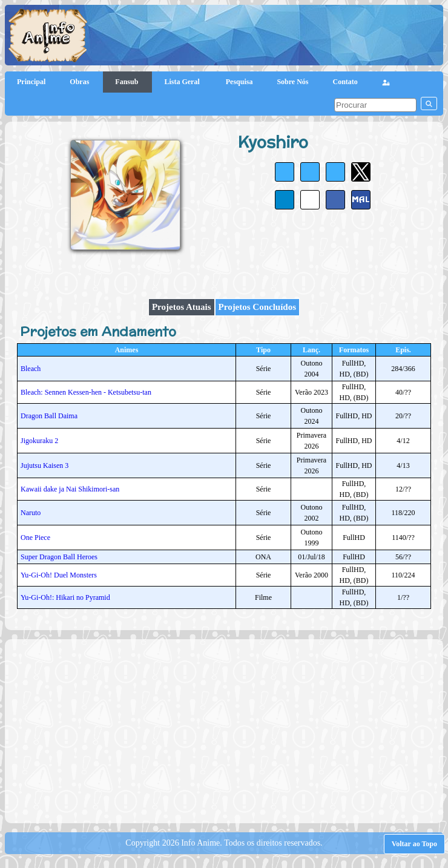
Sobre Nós (292, 82)
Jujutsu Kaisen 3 (44, 465)
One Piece (35, 538)
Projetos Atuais (182, 307)
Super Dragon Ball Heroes (59, 557)
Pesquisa (239, 82)
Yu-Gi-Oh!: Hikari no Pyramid (65, 597)
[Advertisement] (229, 730)
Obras (80, 82)
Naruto (31, 513)
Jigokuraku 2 (39, 441)
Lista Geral (183, 82)
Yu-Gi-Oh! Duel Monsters (59, 575)
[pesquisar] (375, 105)
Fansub (127, 82)
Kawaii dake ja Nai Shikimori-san (70, 489)
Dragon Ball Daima (49, 416)
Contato (345, 82)
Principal (31, 82)
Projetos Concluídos (257, 307)
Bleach (31, 369)
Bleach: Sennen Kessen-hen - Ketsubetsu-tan (86, 392)
